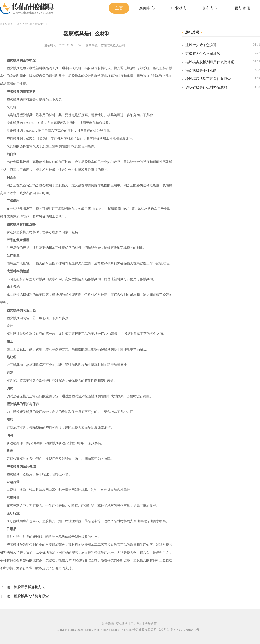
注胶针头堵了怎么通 (201, 45)
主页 (119, 8)
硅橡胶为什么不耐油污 (203, 53)
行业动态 (179, 8)
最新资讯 (242, 8)
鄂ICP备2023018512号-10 (187, 630)
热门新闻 (211, 8)
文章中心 (27, 24)
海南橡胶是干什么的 (201, 70)
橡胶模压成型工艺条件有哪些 (208, 79)
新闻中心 (147, 8)
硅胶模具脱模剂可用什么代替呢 (210, 62)
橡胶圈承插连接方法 (29, 587)
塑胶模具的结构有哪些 (31, 596)
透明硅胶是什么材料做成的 (206, 87)
